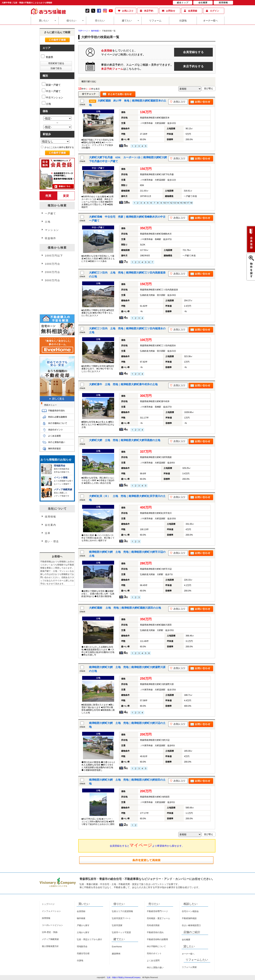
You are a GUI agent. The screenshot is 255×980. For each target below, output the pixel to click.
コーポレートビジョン (52, 925)
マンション (52, 230)
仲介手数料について (156, 946)
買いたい (44, 21)
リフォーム (155, 21)
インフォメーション (51, 911)
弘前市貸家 (117, 925)
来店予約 (149, 11)
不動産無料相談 (189, 918)
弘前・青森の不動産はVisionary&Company (124, 977)
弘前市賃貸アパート (121, 918)
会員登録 (193, 11)
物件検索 (81, 918)
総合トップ (183, 3)
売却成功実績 (153, 925)
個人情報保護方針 (50, 946)
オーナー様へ (211, 21)
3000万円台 (52, 280)
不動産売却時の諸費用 (157, 939)
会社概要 (186, 940)
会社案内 (50, 525)
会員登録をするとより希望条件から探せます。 (147, 845)
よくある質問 (153, 961)
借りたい (71, 21)
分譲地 (183, 21)
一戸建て (50, 213)
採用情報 (50, 517)
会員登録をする (193, 52)
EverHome (117, 947)
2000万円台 (52, 272)
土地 (46, 103)
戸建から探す (83, 925)
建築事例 (116, 954)
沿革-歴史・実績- (50, 932)
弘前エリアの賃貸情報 (122, 911)
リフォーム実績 (189, 967)
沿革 (48, 533)
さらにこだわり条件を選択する (57, 147)
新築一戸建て (51, 84)
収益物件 (50, 238)
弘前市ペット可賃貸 (121, 932)
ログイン (215, 11)
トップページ (48, 904)
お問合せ (171, 11)
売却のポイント (154, 953)
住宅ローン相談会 (190, 911)
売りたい (100, 21)
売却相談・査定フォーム (158, 918)
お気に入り (128, 11)
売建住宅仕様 (83, 953)
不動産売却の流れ (155, 932)
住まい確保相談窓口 (191, 925)
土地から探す (83, 932)
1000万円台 (52, 264)
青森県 (47, 57)
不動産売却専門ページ (157, 911)
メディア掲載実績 (50, 939)
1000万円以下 (54, 256)
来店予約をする (193, 66)
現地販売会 (82, 946)
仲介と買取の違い (155, 968)
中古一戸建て (51, 91)
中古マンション (52, 97)
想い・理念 (52, 541)
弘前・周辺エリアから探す (90, 939)
